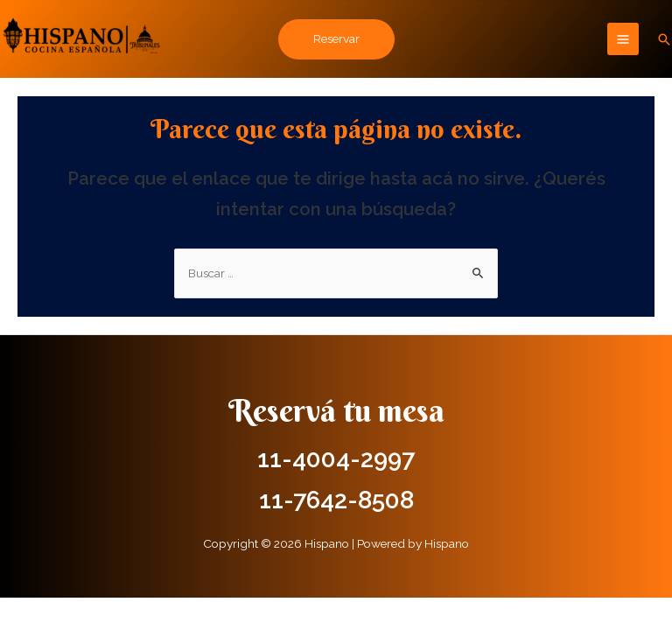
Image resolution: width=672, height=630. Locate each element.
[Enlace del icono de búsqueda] (664, 39)
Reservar (336, 38)
